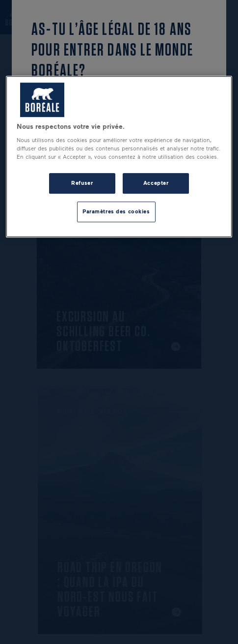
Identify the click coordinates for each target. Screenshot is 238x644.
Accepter (156, 183)
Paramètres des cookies (116, 211)
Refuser (82, 183)
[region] (119, 157)
